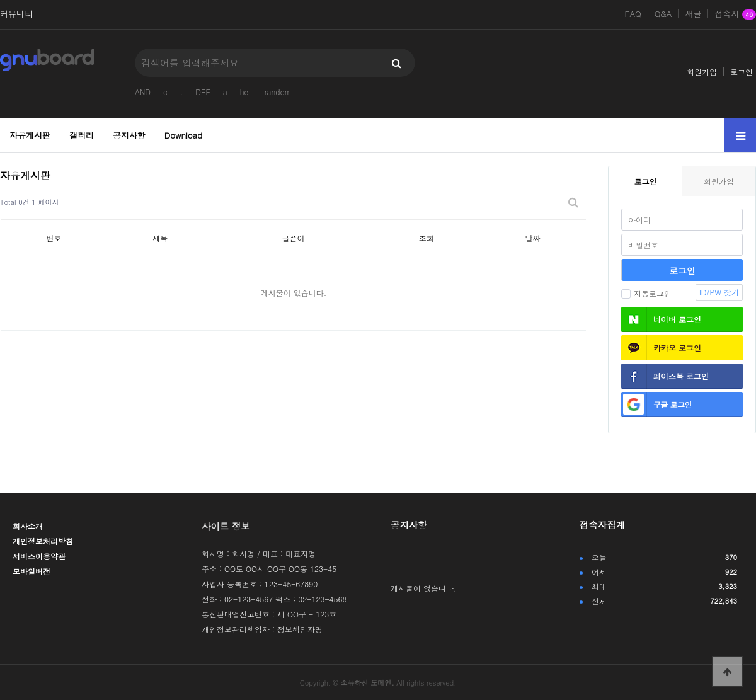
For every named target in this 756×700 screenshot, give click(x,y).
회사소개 (28, 526)
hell (246, 92)
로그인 (742, 72)
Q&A (663, 14)
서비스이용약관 (39, 556)
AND (143, 92)
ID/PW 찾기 (719, 292)
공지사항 (129, 135)
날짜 (533, 238)
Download (183, 135)
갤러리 (82, 135)
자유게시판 (30, 135)
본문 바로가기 (0, 0)
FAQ (633, 14)
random (278, 92)
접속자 (735, 14)
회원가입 (702, 72)
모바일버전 (31, 571)
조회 (427, 238)
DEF (203, 92)
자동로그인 (646, 293)
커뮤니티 (16, 14)
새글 (693, 14)
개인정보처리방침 (43, 541)
